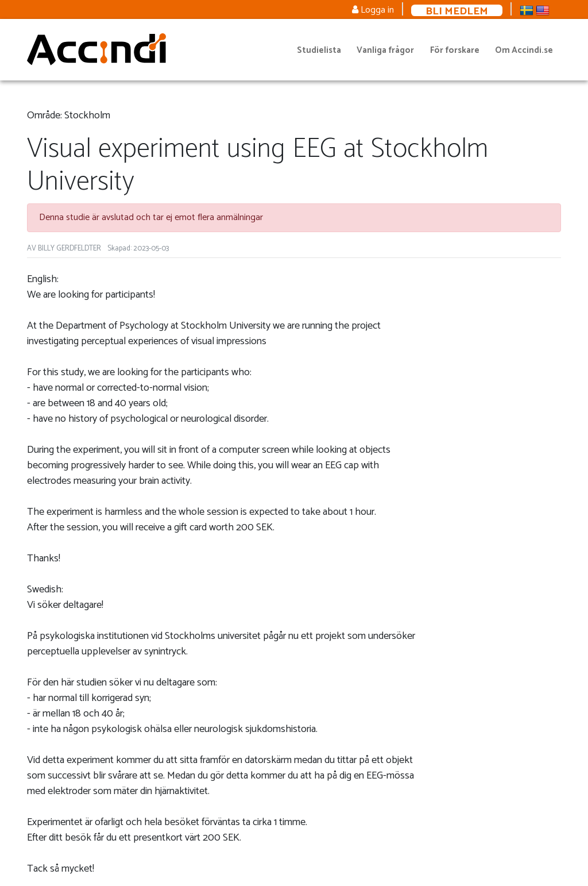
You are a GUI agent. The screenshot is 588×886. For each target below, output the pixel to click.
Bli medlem (457, 10)
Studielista (319, 50)
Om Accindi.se (524, 50)
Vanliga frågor (385, 50)
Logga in (373, 10)
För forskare (455, 50)
